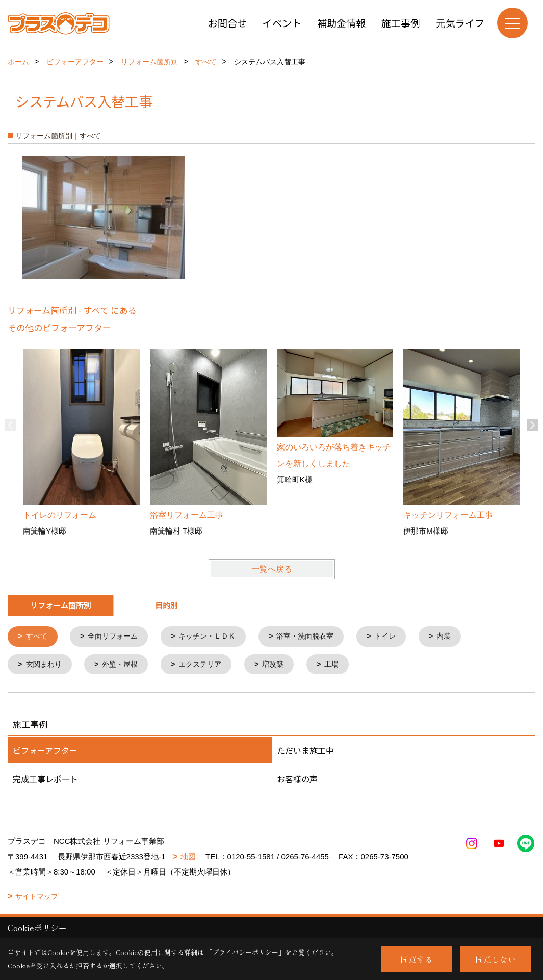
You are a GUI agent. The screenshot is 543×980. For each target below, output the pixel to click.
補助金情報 (341, 23)
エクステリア (208, 665)
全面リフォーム (117, 637)
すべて (38, 637)
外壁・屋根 (125, 665)
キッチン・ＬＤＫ (216, 637)
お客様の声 (297, 780)
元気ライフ (460, 23)
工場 (344, 665)
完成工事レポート (45, 780)
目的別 (166, 605)
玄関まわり (46, 665)
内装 (462, 637)
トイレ (402, 637)
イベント (282, 23)
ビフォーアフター (45, 752)
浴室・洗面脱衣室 (318, 637)
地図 (188, 858)
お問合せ (227, 23)
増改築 (284, 665)
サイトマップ (37, 898)
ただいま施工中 (305, 752)
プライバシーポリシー (245, 952)
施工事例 (401, 23)
